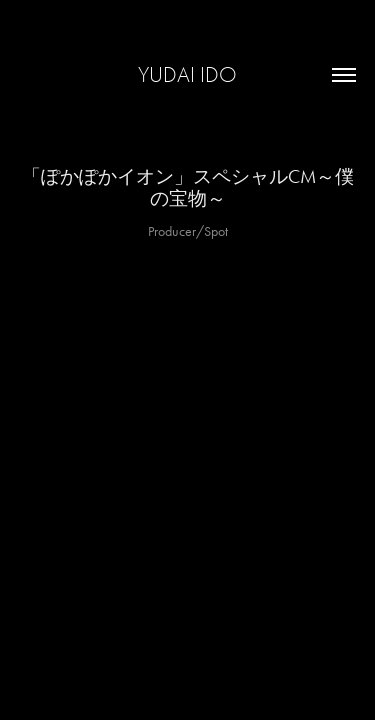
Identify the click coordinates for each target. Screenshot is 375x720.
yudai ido (187, 75)
